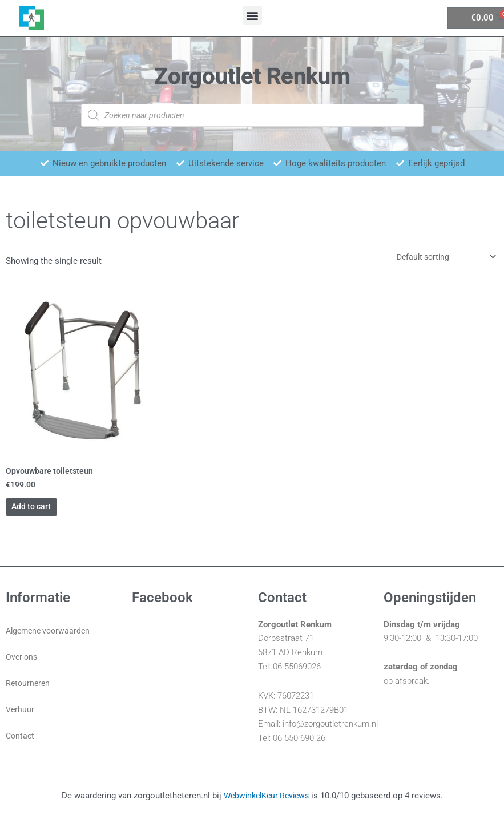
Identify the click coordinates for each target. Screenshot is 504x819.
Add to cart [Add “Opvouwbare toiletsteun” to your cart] (50, 513)
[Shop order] (439, 258)
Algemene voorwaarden (51, 639)
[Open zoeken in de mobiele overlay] (252, 115)
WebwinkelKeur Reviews (266, 804)
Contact (21, 744)
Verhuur (21, 718)
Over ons (23, 665)
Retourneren (29, 692)
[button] (253, 15)
